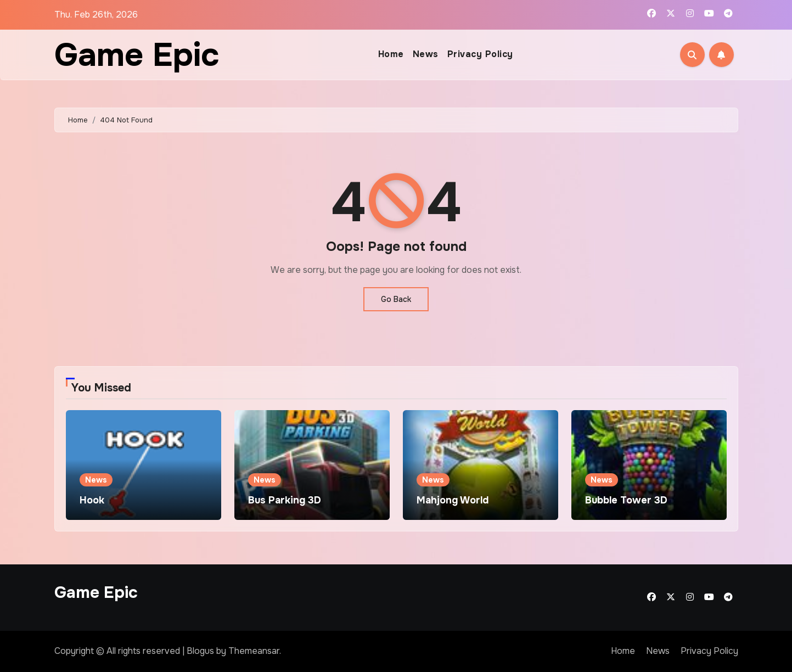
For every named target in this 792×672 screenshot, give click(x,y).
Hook (92, 500)
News (426, 54)
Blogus (200, 651)
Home (391, 54)
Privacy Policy (480, 54)
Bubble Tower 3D (626, 500)
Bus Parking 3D (285, 500)
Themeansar (254, 651)
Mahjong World (453, 500)
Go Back (396, 299)
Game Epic (137, 55)
